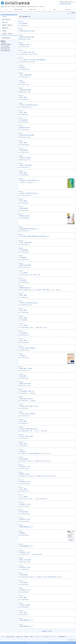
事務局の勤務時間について (26, 527)
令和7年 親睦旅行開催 (26, 75)
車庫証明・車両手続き (7, 25)
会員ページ (55, 10)
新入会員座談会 (24, 23)
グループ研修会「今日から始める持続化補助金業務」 (33, 60)
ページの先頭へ (70, 640)
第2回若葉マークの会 (25, 567)
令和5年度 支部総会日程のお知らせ (29, 303)
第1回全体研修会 (24, 150)
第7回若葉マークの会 (25, 466)
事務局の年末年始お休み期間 (27, 37)
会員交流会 (22, 82)
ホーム (6, 10)
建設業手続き (5, 28)
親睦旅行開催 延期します (26, 399)
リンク (44, 10)
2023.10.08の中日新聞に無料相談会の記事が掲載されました (35, 236)
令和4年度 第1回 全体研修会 (28, 414)
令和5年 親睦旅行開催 (26, 242)
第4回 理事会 (23, 318)
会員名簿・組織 (32, 10)
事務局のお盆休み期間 (25, 90)
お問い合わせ (68, 10)
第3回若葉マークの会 (25, 552)
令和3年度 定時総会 (25, 605)
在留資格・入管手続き (7, 34)
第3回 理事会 (23, 143)
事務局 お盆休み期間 (25, 560)
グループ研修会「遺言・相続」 (27, 52)
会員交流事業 (23, 280)
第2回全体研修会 (24, 208)
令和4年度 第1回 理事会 (26, 436)
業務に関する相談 (18, 10)
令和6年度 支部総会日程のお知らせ (29, 193)
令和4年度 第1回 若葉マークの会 (29, 406)
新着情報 (26, 637)
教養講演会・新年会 (25, 45)
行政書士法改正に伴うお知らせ (27, 31)
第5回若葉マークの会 (25, 504)
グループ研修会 (24, 273)
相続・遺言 (5, 22)
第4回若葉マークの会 (25, 519)
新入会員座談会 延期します (27, 391)
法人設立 (4, 17)
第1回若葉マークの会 (25, 590)
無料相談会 (22, 355)
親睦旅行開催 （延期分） (26, 368)
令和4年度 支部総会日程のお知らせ (29, 429)
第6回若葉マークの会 (25, 482)
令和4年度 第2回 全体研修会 (28, 348)
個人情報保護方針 (62, 637)
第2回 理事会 (23, 97)
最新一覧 (50, 631)
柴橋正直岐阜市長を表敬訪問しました (29, 229)
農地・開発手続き (6, 19)
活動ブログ (32, 637)
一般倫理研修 (23, 257)
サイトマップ (54, 637)
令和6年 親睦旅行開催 (26, 165)
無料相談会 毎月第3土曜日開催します (29, 180)
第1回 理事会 (23, 112)
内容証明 (4, 31)
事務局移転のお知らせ (25, 288)
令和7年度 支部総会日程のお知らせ (29, 105)
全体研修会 (22, 67)
